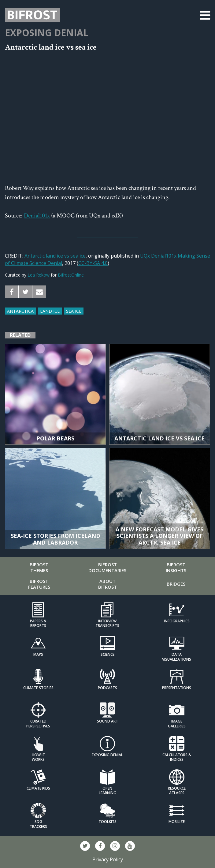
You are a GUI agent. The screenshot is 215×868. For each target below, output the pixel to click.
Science (107, 654)
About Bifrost (107, 584)
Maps (38, 654)
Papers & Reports (38, 623)
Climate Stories (38, 688)
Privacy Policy (108, 859)
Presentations (177, 688)
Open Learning (107, 791)
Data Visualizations (177, 657)
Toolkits (107, 822)
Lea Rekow (39, 275)
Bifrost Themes (39, 568)
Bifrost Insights (176, 568)
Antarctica (20, 311)
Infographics (177, 621)
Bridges (176, 584)
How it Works (38, 757)
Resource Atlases (177, 791)
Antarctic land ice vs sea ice (55, 256)
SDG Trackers (38, 824)
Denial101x (37, 216)
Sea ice (74, 311)
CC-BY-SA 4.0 (93, 263)
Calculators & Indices (177, 757)
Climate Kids (38, 788)
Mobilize (177, 822)
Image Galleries (177, 723)
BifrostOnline (71, 275)
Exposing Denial (47, 33)
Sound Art (107, 721)
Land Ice (50, 311)
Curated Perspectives (38, 723)
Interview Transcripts (107, 623)
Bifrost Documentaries (107, 568)
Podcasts (107, 688)
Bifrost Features (39, 584)
